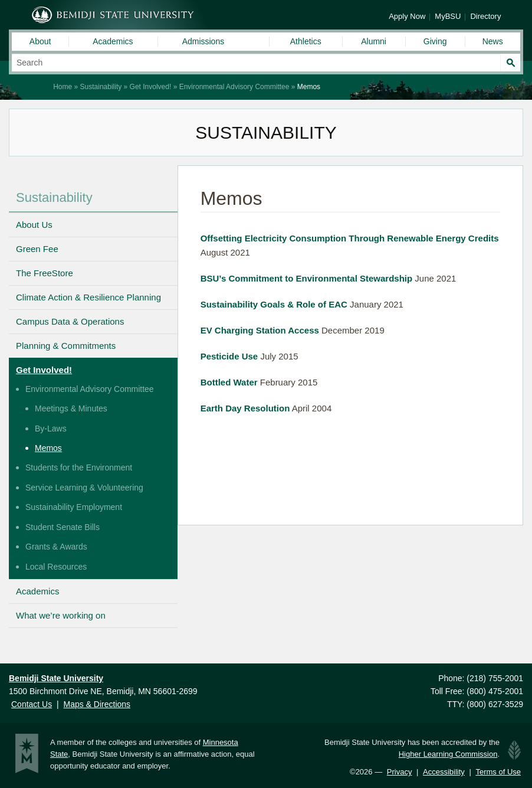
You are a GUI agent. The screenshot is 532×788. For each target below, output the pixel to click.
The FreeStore (45, 273)
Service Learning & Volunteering (84, 488)
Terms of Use (498, 772)
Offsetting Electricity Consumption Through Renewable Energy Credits (350, 238)
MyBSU (448, 16)
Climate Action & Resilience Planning (88, 297)
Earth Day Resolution (245, 408)
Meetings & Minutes (71, 408)
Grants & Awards (56, 547)
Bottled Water (229, 382)
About (40, 41)
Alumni (374, 41)
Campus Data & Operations (70, 321)
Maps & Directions (97, 704)
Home (63, 87)
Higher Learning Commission (448, 754)
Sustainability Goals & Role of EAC (274, 304)
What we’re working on (61, 615)
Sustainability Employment (74, 507)
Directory (485, 16)
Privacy (400, 772)
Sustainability (101, 87)
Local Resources (56, 567)
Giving (435, 41)
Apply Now (407, 16)
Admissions (203, 41)
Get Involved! (151, 87)
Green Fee (37, 249)
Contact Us (32, 704)
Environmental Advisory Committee (234, 87)
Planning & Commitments (66, 346)
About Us (34, 225)
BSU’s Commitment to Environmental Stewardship (307, 278)
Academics (113, 41)
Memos (48, 448)
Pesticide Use (229, 356)
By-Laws (51, 429)
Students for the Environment (79, 467)
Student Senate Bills (63, 527)
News (493, 41)
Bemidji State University (113, 15)
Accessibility (444, 772)
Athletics (306, 41)
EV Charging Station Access (260, 330)
